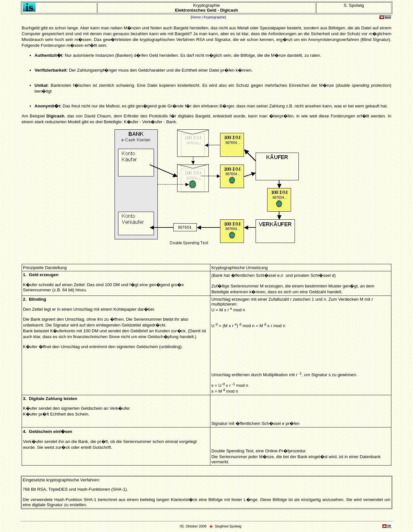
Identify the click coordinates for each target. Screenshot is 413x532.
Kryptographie (214, 17)
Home (196, 17)
